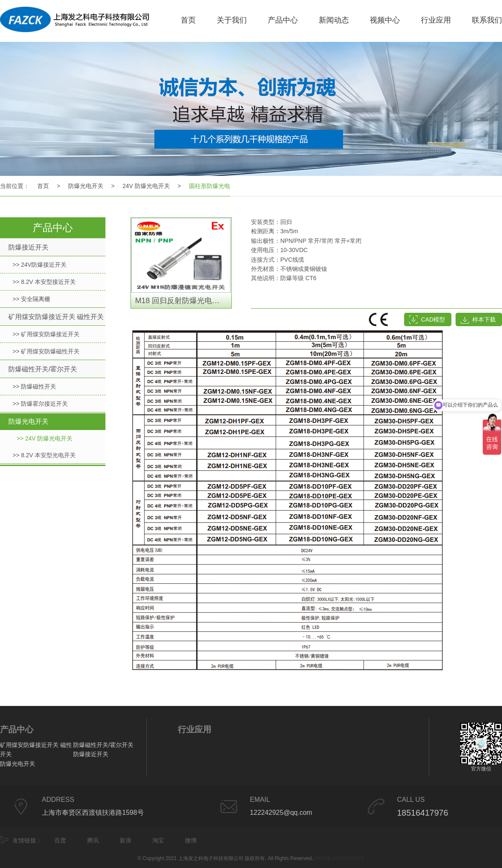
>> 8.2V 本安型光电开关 (44, 455)
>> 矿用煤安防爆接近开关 (46, 334)
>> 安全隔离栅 (31, 299)
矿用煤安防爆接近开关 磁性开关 (56, 317)
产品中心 (283, 20)
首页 (188, 20)
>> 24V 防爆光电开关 (45, 438)
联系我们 (487, 20)
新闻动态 (334, 20)
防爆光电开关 (86, 186)
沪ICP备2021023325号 (339, 858)
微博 (191, 840)
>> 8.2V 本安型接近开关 (44, 282)
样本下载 (484, 319)
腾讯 (93, 840)
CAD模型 (433, 319)
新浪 (125, 840)
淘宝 (158, 840)
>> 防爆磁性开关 (34, 386)
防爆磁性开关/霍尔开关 (43, 369)
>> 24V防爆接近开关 (40, 265)
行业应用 (436, 20)
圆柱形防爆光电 (210, 186)
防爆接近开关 (28, 247)
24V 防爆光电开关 (146, 186)
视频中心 (385, 20)
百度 (60, 840)
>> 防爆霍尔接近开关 (40, 404)
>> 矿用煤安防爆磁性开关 (46, 351)
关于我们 (232, 20)
